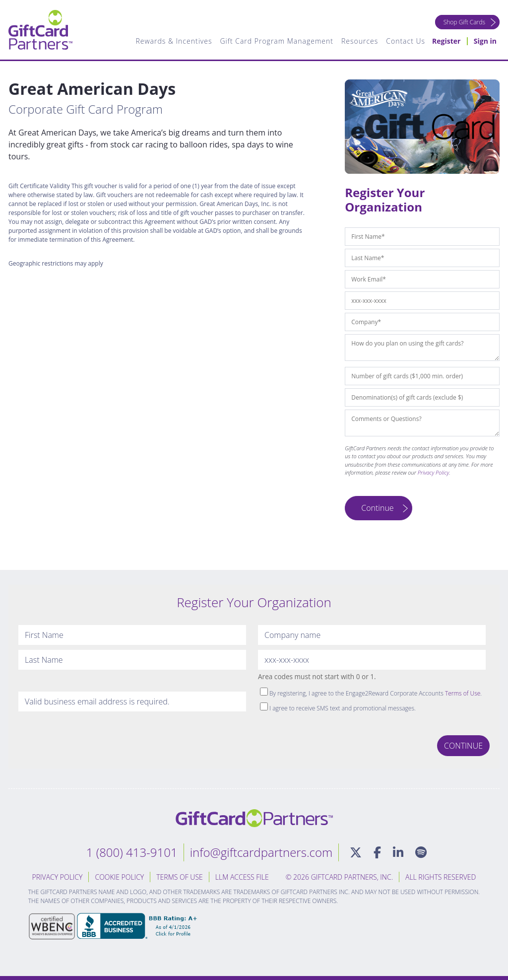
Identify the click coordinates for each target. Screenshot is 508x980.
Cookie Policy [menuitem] (119, 877)
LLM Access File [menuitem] (242, 877)
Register (446, 41)
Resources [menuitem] (360, 41)
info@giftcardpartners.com (261, 852)
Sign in (485, 41)
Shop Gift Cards (464, 22)
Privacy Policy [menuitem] (58, 877)
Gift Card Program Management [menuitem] (276, 41)
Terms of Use (463, 693)
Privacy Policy (433, 472)
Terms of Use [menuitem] (180, 877)
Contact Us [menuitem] (406, 41)
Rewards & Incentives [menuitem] (174, 41)
